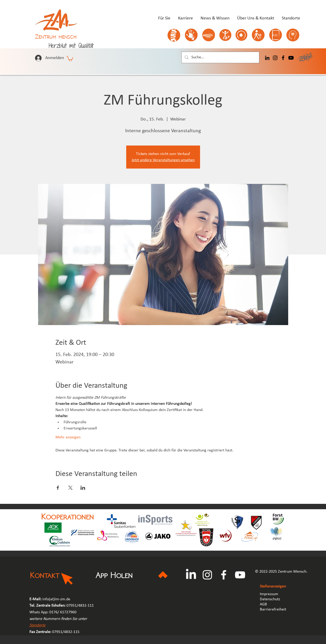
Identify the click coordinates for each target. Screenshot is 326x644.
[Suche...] (220, 57)
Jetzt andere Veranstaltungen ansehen (163, 160)
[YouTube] (240, 575)
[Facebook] (283, 58)
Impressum (269, 594)
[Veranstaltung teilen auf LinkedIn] (83, 488)
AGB (264, 604)
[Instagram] (275, 58)
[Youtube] (291, 58)
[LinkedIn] (267, 58)
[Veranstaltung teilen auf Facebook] (58, 488)
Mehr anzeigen (68, 437)
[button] (70, 58)
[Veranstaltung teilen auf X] (70, 488)
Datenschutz (270, 599)
